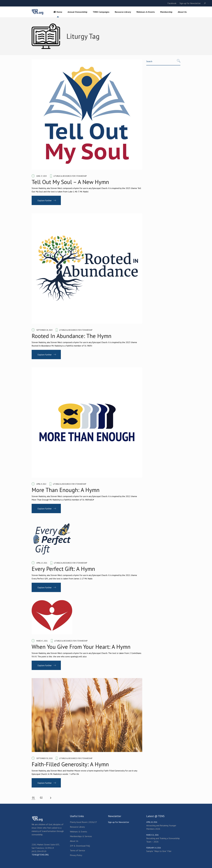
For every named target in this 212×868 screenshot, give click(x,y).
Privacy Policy (76, 855)
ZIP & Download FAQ (80, 846)
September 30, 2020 (44, 758)
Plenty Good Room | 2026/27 (83, 822)
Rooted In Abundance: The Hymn (72, 336)
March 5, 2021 (42, 641)
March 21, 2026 (152, 835)
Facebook (172, 3)
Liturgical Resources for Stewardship (70, 176)
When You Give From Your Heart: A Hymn (81, 647)
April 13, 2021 (42, 563)
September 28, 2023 (44, 330)
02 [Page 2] (41, 798)
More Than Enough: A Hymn (66, 490)
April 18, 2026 (152, 822)
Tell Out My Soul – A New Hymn (70, 182)
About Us (74, 841)
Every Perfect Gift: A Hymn (63, 569)
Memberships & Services (81, 836)
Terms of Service (77, 850)
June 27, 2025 (42, 176)
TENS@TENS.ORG (40, 855)
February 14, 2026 (154, 848)
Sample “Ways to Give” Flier (159, 851)
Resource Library (77, 827)
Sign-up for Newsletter (190, 3)
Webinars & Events (78, 832)
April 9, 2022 (41, 484)
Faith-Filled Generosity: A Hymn (70, 764)
